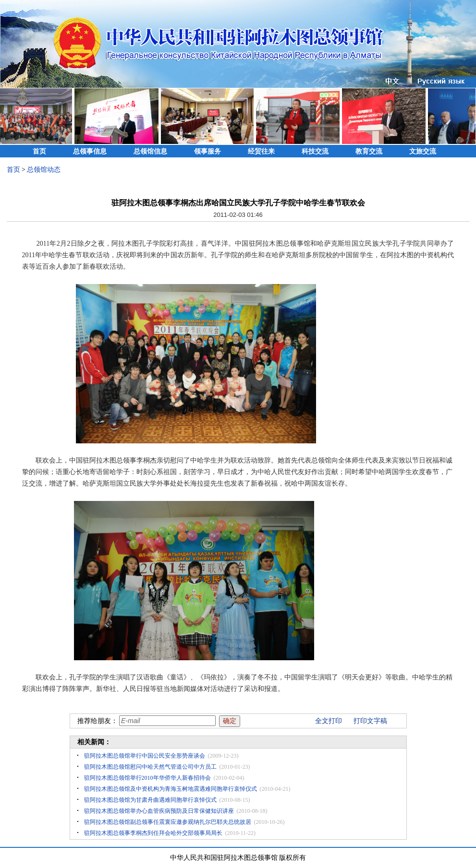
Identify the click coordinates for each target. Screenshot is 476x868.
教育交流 (369, 151)
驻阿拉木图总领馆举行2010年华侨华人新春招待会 (147, 778)
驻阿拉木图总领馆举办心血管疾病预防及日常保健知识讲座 (159, 811)
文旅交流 (423, 151)
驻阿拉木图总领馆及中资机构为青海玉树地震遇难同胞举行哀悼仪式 (171, 789)
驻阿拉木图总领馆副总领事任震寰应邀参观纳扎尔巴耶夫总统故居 (168, 822)
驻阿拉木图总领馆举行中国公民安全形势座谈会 (145, 756)
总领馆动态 (44, 170)
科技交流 (315, 151)
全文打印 (329, 721)
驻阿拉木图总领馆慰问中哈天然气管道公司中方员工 (150, 767)
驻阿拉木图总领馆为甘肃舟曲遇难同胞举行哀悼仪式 (150, 800)
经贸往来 (261, 151)
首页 (39, 151)
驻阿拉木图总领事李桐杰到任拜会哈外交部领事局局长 (153, 833)
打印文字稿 (370, 721)
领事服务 (207, 151)
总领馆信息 (150, 151)
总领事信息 (90, 151)
